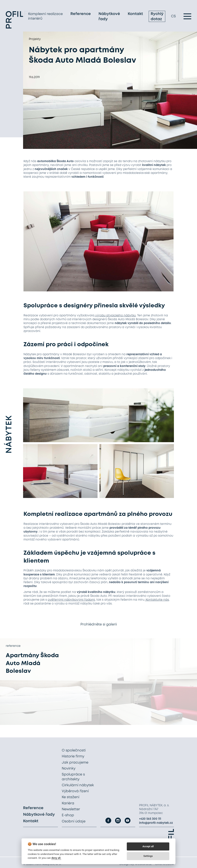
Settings (148, 856)
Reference (81, 14)
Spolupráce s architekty (73, 777)
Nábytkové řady (109, 17)
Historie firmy (73, 756)
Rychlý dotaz (157, 17)
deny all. (56, 858)
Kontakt (135, 14)
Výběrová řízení (75, 791)
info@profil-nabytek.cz (156, 823)
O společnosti (74, 750)
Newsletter (71, 809)
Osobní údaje (74, 821)
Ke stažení (71, 797)
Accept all (148, 846)
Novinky (69, 769)
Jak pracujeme (75, 763)
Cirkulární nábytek (78, 785)
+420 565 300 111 (150, 819)
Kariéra (68, 803)
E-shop (68, 815)
